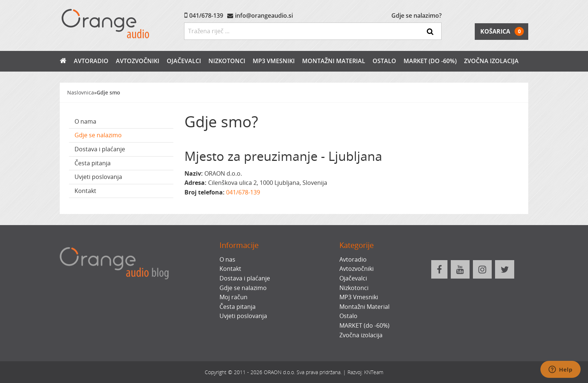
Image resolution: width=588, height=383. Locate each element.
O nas (227, 259)
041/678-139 (206, 15)
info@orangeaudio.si (264, 15)
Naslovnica (81, 92)
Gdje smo (108, 92)
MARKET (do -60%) (430, 61)
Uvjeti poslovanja (98, 177)
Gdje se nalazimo (98, 135)
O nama (85, 121)
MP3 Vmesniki (274, 61)
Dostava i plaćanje (100, 149)
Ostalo (384, 61)
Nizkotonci (227, 61)
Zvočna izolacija (491, 61)
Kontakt (85, 191)
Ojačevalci (184, 61)
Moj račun (234, 297)
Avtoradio (91, 61)
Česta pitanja (93, 163)
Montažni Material (334, 61)
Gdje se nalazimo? (416, 15)
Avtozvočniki (138, 61)
